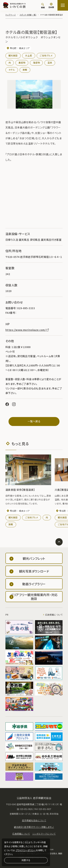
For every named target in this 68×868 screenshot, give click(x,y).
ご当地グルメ (46, 55)
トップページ (11, 15)
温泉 (50, 63)
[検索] (43, 6)
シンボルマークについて (44, 834)
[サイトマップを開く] (63, 5)
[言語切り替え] (51, 6)
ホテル (12, 70)
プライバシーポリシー (26, 850)
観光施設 (13, 55)
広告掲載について (54, 615)
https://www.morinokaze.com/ (27, 330)
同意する (26, 860)
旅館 (25, 70)
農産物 (22, 63)
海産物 (36, 63)
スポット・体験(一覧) (28, 15)
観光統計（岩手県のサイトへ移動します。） (34, 827)
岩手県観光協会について (34, 820)
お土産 (29, 55)
